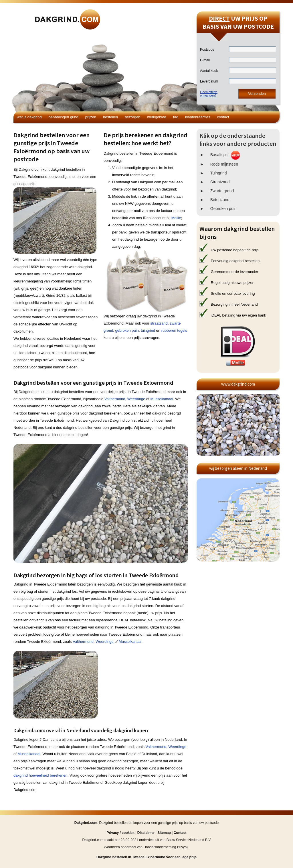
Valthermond (115, 399)
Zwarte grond (222, 191)
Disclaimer (146, 833)
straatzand (159, 323)
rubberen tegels (174, 330)
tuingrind (148, 330)
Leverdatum (209, 81)
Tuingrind (219, 173)
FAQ (176, 117)
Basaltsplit (219, 155)
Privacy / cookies (121, 833)
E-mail (205, 60)
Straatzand (220, 182)
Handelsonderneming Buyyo (165, 847)
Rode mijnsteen (224, 164)
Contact (223, 117)
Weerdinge (136, 399)
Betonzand (220, 200)
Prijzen (91, 117)
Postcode (207, 50)
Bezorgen (132, 117)
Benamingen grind (64, 117)
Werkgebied (157, 117)
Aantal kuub (209, 71)
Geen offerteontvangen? (209, 94)
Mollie (176, 218)
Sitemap (164, 833)
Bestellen (110, 117)
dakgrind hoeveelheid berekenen (40, 775)
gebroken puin (127, 330)
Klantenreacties (198, 117)
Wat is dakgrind (29, 117)
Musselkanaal (162, 399)
